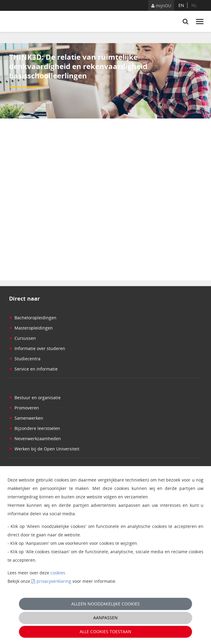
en (181, 5)
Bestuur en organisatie (35, 398)
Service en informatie (33, 369)
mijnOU (161, 6)
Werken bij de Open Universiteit (44, 449)
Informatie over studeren (37, 348)
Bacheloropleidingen (33, 318)
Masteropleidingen (31, 328)
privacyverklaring (54, 581)
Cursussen (22, 338)
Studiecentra (25, 359)
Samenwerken (26, 418)
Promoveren (24, 408)
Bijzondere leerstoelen (35, 428)
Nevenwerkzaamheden (35, 439)
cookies (58, 573)
